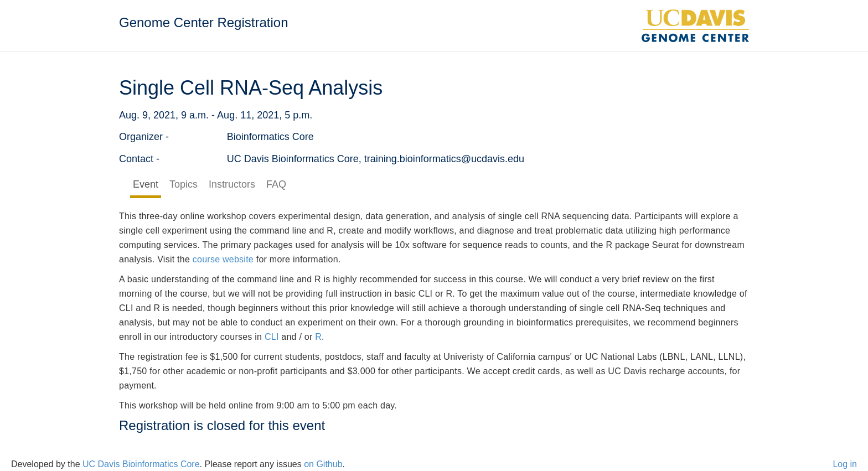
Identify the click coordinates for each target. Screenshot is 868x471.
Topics (184, 184)
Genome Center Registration (203, 22)
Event (146, 184)
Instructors (232, 184)
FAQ (276, 184)
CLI (272, 337)
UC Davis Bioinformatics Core (141, 464)
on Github (323, 464)
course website (223, 259)
